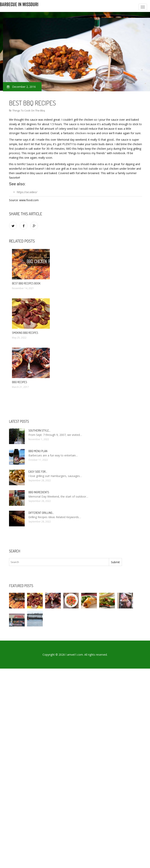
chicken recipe (85, 133)
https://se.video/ (27, 192)
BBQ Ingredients (39, 492)
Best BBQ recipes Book (26, 283)
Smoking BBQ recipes (25, 333)
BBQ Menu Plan (38, 451)
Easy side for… (38, 472)
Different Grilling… (41, 513)
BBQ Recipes (20, 382)
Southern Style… (39, 430)
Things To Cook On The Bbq (29, 110)
